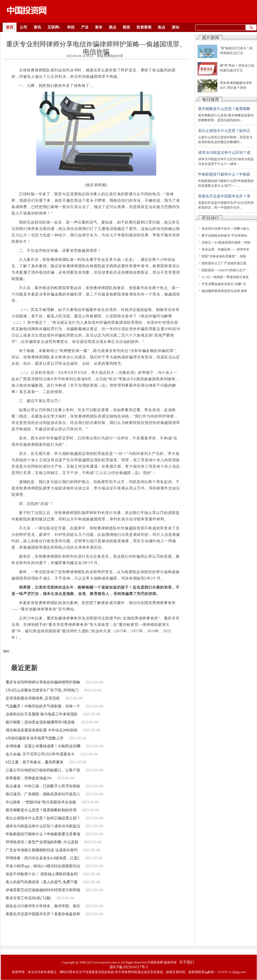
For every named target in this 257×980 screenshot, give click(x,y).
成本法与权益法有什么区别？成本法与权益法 (43, 826)
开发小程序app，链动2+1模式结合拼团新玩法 (43, 866)
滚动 (175, 27)
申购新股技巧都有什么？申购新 (224, 174)
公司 (23, 27)
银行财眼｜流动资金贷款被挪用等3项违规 (41, 722)
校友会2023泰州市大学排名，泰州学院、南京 (43, 906)
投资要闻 (144, 27)
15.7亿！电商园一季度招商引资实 (225, 277)
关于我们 (187, 962)
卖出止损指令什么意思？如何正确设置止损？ (43, 818)
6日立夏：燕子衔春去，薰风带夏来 (35, 762)
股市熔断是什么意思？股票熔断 (224, 109)
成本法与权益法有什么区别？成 (224, 153)
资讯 (37, 27)
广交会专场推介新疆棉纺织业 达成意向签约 (42, 850)
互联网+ (54, 27)
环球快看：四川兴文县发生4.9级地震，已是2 (43, 858)
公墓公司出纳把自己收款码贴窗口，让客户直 (43, 770)
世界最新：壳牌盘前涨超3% (29, 778)
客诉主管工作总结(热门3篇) (28, 898)
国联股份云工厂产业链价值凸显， (226, 263)
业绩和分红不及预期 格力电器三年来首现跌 (42, 714)
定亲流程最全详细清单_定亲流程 (33, 698)
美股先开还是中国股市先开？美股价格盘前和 (43, 914)
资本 (99, 27)
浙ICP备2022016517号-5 (129, 967)
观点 (113, 27)
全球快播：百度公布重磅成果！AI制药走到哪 (43, 746)
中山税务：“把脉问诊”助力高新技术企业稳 (41, 802)
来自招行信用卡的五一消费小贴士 (226, 229)
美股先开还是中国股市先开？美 (224, 196)
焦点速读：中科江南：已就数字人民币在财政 (43, 786)
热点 (162, 27)
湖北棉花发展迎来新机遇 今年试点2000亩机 (42, 730)
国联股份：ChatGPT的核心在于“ (224, 270)
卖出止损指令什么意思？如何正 (224, 131)
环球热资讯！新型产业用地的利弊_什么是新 (42, 842)
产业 (85, 27)
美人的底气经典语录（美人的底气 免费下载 (42, 882)
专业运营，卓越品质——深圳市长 (226, 249)
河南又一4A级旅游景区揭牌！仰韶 (226, 242)
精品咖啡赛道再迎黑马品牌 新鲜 (224, 291)
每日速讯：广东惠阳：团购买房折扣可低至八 (43, 794)
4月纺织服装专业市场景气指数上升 (35, 738)
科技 (71, 27)
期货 (126, 27)
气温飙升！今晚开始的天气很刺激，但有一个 (43, 706)
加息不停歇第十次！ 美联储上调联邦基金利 (42, 874)
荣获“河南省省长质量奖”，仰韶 (224, 256)
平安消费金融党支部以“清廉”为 (224, 284)
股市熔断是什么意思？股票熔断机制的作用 (41, 810)
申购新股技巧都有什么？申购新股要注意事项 (43, 834)
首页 (10, 27)
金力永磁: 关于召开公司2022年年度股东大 (40, 754)
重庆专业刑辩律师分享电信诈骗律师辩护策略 (43, 682)
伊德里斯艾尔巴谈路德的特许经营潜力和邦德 (43, 890)
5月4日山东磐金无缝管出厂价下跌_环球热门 (42, 690)
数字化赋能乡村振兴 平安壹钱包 (224, 236)
